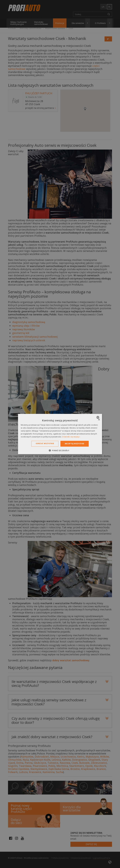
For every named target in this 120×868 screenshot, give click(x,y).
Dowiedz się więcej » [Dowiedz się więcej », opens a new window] (71, 437)
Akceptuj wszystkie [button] (75, 444)
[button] (60, 450)
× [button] (99, 420)
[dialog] (60, 434)
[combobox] (98, 417)
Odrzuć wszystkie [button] (45, 443)
